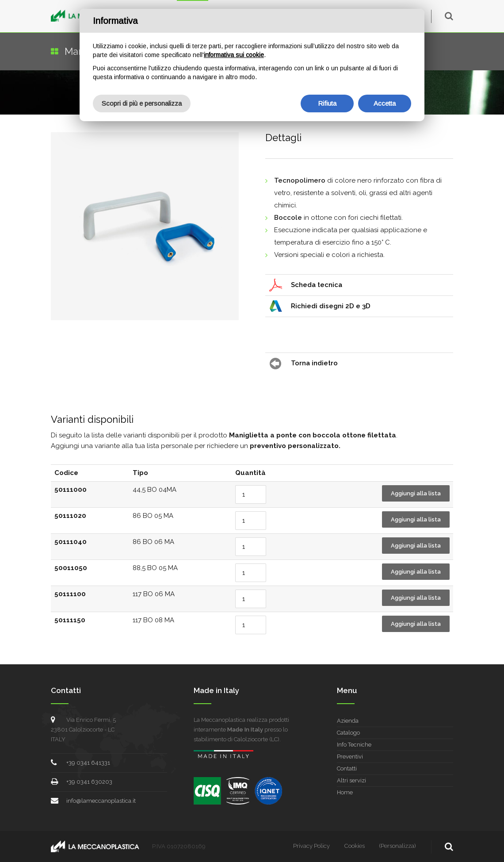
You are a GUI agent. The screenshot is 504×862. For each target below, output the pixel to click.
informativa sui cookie (234, 55)
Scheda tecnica (317, 285)
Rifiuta (327, 103)
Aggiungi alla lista (416, 493)
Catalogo (348, 733)
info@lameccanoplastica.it (101, 801)
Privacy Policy (311, 846)
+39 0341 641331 (88, 763)
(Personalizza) (397, 846)
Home (345, 792)
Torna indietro (314, 363)
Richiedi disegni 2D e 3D (331, 306)
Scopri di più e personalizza (142, 103)
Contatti (347, 768)
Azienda (348, 721)
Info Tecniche (354, 745)
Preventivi (350, 757)
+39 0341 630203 (89, 782)
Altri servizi (351, 780)
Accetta (385, 103)
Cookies (355, 846)
